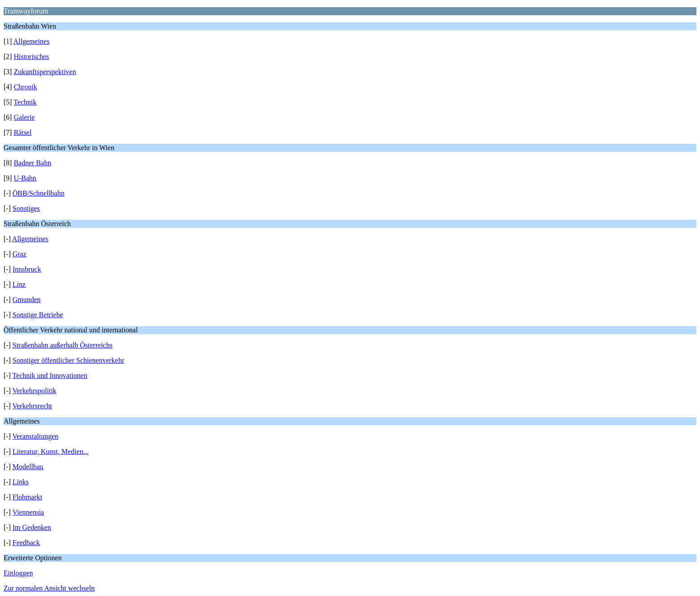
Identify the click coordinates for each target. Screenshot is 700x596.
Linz (19, 284)
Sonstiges (26, 208)
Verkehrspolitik (35, 391)
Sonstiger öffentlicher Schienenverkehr (68, 360)
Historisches (31, 57)
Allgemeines (31, 41)
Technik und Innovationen (50, 376)
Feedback (26, 543)
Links (21, 482)
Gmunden (27, 300)
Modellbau (28, 467)
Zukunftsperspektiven (45, 72)
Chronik (25, 87)
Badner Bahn (33, 163)
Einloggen (18, 573)
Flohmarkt (27, 497)
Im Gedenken (32, 527)
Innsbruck (27, 269)
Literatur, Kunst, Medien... (50, 451)
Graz (19, 254)
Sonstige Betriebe (38, 315)
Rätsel (23, 132)
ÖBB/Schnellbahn (38, 193)
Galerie (24, 117)
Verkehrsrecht (32, 406)
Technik (25, 102)
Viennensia (28, 512)
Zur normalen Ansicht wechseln (49, 588)
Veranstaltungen (35, 436)
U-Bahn (25, 178)
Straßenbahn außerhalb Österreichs (62, 345)
